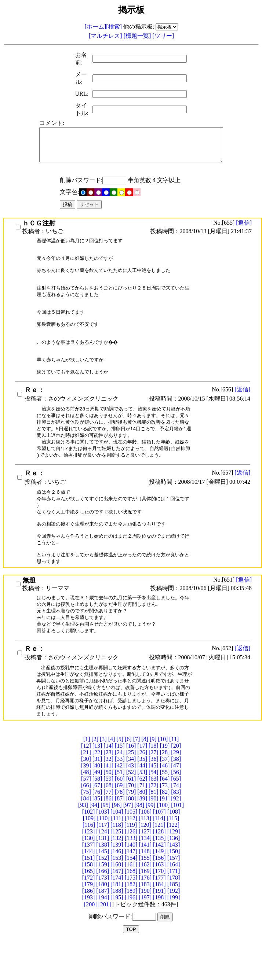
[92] (176, 837)
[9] (153, 778)
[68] (108, 824)
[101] (177, 844)
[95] (105, 844)
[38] (176, 798)
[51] (120, 811)
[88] (131, 837)
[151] (89, 897)
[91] (165, 837)
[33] (120, 798)
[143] (174, 883)
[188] (117, 930)
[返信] (244, 229)
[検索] (114, 27)
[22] (97, 791)
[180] (103, 923)
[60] (120, 817)
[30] (86, 798)
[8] (145, 778)
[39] (86, 804)
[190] (145, 930)
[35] (142, 798)
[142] (159, 883)
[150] (174, 890)
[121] (159, 864)
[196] (131, 936)
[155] (145, 897)
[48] (86, 811)
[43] (131, 804)
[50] (108, 811)
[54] (154, 811)
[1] (87, 778)
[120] (145, 864)
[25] (131, 791)
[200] (90, 943)
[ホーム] (96, 27)
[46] (165, 804)
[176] (145, 916)
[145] (103, 890)
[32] (108, 798)
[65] (176, 817)
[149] (159, 890)
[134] (145, 877)
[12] (86, 784)
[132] (117, 877)
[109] (89, 857)
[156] (159, 897)
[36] (154, 798)
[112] (131, 857)
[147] (131, 890)
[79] (131, 831)
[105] (131, 850)
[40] (97, 804)
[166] (103, 910)
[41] (108, 804)
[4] (112, 778)
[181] (117, 923)
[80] (142, 831)
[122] (173, 864)
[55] (165, 811)
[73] (165, 824)
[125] (117, 870)
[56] (176, 811)
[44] (142, 804)
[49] (97, 811)
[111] (117, 857)
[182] (131, 923)
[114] (159, 857)
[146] (117, 890)
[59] (108, 817)
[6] (128, 778)
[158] (89, 903)
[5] (120, 778)
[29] (176, 791)
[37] (165, 798)
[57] (86, 817)
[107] (159, 850)
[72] (154, 824)
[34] (131, 798)
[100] (163, 844)
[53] (142, 811)
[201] (105, 943)
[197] (145, 936)
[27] (154, 791)
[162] (145, 903)
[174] (117, 916)
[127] (145, 870)
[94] (94, 844)
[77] (108, 831)
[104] (117, 850)
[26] (142, 791)
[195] (117, 936)
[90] (154, 837)
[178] (174, 916)
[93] (83, 844)
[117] (103, 864)
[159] (103, 903)
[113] (145, 857)
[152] (103, 897)
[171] (174, 910)
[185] (174, 923)
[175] (131, 916)
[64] (165, 817)
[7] (137, 778)
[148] (145, 890)
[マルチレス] (106, 36)
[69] (120, 824)
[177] (159, 916)
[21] (86, 791)
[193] (89, 936)
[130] (89, 877)
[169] (145, 910)
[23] (108, 791)
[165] (89, 910)
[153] (117, 897)
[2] (95, 778)
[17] (142, 784)
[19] (165, 784)
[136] (174, 877)
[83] (176, 831)
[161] (131, 903)
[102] (89, 850)
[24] (120, 791)
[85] (97, 837)
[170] (159, 910)
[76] (97, 831)
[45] (154, 804)
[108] (174, 850)
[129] (174, 870)
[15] (120, 784)
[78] (120, 831)
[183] (145, 923)
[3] (103, 778)
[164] (174, 903)
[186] (89, 930)
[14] (108, 784)
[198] (159, 936)
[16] (131, 784)
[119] (131, 864)
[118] (117, 864)
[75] (86, 831)
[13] (97, 784)
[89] (142, 837)
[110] (103, 857)
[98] (139, 844)
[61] (131, 817)
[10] (163, 778)
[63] (154, 817)
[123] (89, 870)
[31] (97, 798)
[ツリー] (163, 36)
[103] (103, 850)
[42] (120, 804)
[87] (120, 837)
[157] (174, 897)
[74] (176, 824)
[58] (97, 817)
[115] (173, 857)
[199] (174, 936)
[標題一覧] (138, 36)
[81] (154, 831)
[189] (131, 930)
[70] (131, 824)
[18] (154, 784)
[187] (103, 930)
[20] (176, 784)
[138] (103, 883)
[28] (165, 791)
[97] (128, 844)
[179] (89, 923)
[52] (131, 811)
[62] (142, 817)
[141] (145, 883)
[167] (117, 910)
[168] (131, 910)
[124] (103, 870)
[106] (145, 850)
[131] (103, 877)
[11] (174, 778)
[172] (89, 916)
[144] (89, 890)
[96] (117, 844)
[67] (97, 824)
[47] (176, 804)
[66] (86, 824)
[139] (117, 883)
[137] (89, 883)
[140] (131, 883)
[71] (142, 824)
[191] (159, 930)
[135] (159, 877)
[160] (117, 903)
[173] (103, 916)
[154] (131, 897)
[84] (86, 837)
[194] (103, 936)
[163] (159, 903)
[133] (131, 877)
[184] (159, 923)
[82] (165, 831)
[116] (89, 864)
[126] (131, 870)
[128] (159, 870)
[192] (174, 930)
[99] (151, 844)
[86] (108, 837)
